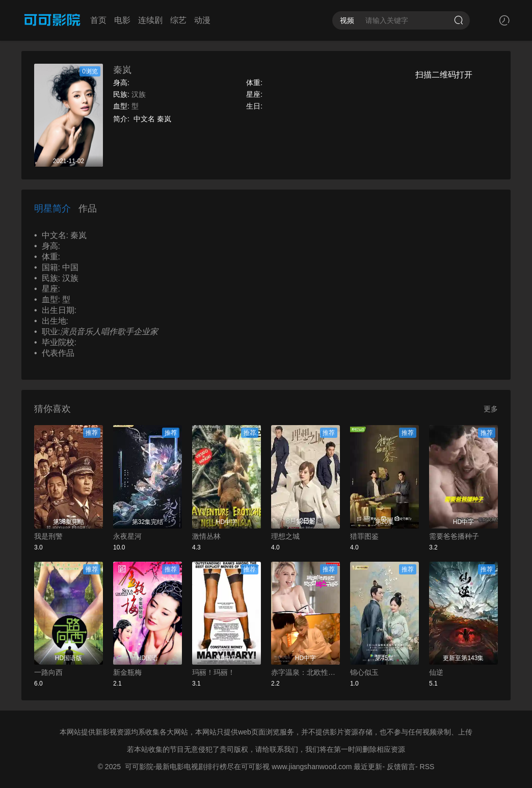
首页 (98, 20)
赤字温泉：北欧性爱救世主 (305, 672)
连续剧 (150, 20)
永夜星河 (127, 536)
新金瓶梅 (127, 672)
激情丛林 (206, 536)
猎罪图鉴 (364, 536)
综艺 (178, 20)
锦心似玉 (364, 672)
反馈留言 (401, 767)
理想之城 (285, 536)
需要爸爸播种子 (454, 536)
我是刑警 (48, 536)
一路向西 (48, 672)
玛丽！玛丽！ (214, 672)
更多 (491, 409)
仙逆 (436, 672)
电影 (122, 20)
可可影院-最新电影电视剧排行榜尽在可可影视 (197, 767)
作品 (88, 208)
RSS (427, 767)
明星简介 (52, 208)
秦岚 (122, 70)
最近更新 (368, 767)
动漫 (202, 20)
